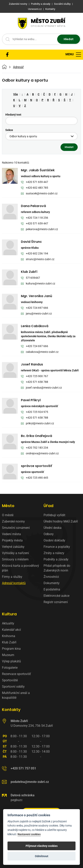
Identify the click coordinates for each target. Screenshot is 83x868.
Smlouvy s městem (15, 559)
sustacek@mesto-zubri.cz (39, 194)
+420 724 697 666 (35, 308)
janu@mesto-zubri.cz (36, 314)
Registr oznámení (56, 602)
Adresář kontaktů (14, 583)
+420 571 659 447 (35, 182)
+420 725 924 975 (35, 412)
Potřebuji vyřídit (54, 515)
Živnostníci (51, 577)
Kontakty (11, 710)
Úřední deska (53, 528)
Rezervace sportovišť (16, 674)
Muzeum (8, 655)
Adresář (18, 67)
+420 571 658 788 (35, 382)
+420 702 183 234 (35, 448)
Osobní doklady (54, 540)
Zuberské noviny (13, 521)
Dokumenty (52, 583)
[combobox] (41, 136)
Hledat (69, 39)
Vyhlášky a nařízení (15, 553)
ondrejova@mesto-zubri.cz (40, 454)
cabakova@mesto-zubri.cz (40, 352)
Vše (16, 94)
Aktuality (8, 623)
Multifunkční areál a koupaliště (16, 695)
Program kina (11, 649)
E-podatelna (52, 589)
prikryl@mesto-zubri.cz (37, 424)
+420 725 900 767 (35, 376)
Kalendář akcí (11, 630)
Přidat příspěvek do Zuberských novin (57, 568)
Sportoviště (10, 680)
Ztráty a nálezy (54, 553)
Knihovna (9, 636)
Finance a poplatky (57, 547)
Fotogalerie (10, 668)
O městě (8, 515)
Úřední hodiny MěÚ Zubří (61, 521)
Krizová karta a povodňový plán (21, 568)
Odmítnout (42, 856)
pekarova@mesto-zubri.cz (39, 229)
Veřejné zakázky (13, 547)
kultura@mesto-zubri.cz (38, 284)
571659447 (30, 278)
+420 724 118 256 (35, 218)
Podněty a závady (56, 559)
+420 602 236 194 (35, 254)
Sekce (9, 130)
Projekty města (12, 540)
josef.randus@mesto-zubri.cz (41, 388)
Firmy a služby (12, 577)
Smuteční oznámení (16, 528)
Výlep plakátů (11, 661)
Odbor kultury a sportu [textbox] (23, 136)
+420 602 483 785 (35, 188)
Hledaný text (13, 115)
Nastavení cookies (29, 834)
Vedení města (11, 534)
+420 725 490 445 (35, 478)
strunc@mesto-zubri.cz (38, 259)
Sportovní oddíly (13, 687)
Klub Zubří (9, 642)
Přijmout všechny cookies (42, 846)
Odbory (49, 534)
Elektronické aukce (56, 596)
